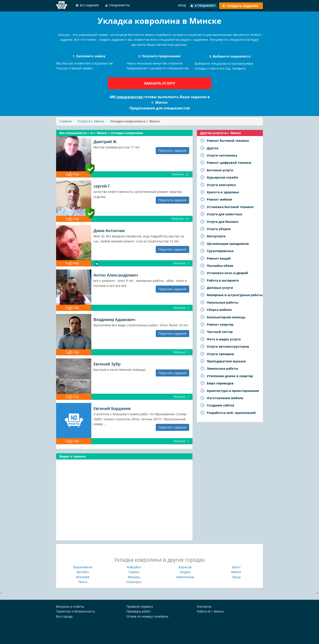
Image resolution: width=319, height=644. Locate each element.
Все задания (87, 5)
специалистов (130, 97)
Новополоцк (185, 577)
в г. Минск (99, 133)
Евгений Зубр (107, 364)
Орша (236, 577)
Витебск (83, 572)
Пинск (83, 582)
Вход (182, 5)
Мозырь (134, 577)
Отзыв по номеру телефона (147, 616)
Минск (236, 572)
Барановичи (83, 567)
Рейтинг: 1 (181, 308)
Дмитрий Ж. (105, 142)
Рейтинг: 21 (180, 174)
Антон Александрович (116, 275)
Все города (64, 616)
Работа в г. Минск (210, 611)
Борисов (185, 567)
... (105, 424)
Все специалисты (74, 133)
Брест (236, 567)
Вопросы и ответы (70, 606)
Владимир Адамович (114, 319)
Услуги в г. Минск (91, 121)
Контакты (204, 606)
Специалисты (118, 5)
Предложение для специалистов (159, 108)
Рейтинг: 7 (181, 263)
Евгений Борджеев (112, 408)
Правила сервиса (140, 606)
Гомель (134, 572)
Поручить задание (172, 150)
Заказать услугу (159, 83)
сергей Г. (102, 186)
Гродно (185, 572)
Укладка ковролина (127, 133)
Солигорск (134, 582)
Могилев (83, 577)
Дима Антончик (109, 231)
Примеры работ (139, 611)
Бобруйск (134, 567)
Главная (66, 121)
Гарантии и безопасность (76, 611)
